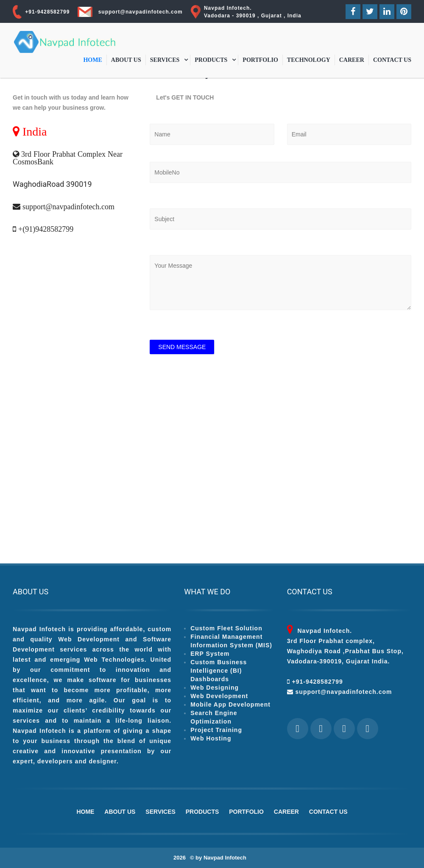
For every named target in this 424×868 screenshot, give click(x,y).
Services (165, 60)
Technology (309, 60)
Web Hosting (211, 738)
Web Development (219, 696)
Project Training (216, 730)
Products (211, 60)
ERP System (210, 654)
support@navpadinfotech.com (141, 12)
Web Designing (215, 688)
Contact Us (392, 60)
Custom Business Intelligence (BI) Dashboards (219, 671)
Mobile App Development (230, 704)
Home (92, 60)
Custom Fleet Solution (226, 628)
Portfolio (260, 60)
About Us (126, 60)
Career (352, 60)
